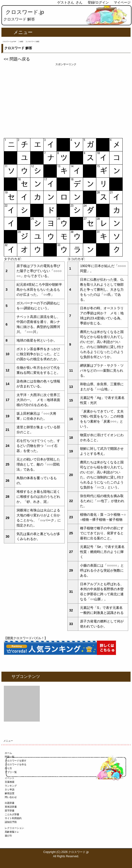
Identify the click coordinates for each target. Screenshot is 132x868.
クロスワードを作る (16, 764)
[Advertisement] (66, 100)
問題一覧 (10, 757)
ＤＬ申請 (10, 790)
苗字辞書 (10, 811)
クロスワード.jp (25, 12)
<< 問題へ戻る (17, 59)
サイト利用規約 (13, 818)
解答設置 (10, 793)
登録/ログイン (98, 2)
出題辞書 (10, 803)
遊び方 (8, 836)
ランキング (11, 786)
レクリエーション (14, 828)
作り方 (8, 768)
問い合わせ (11, 797)
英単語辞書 (11, 807)
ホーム (8, 753)
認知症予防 (11, 822)
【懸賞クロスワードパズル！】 (26, 638)
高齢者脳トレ (12, 832)
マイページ (122, 2)
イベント (10, 778)
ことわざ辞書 (12, 814)
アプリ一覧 (11, 772)
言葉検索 (10, 782)
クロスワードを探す (16, 761)
